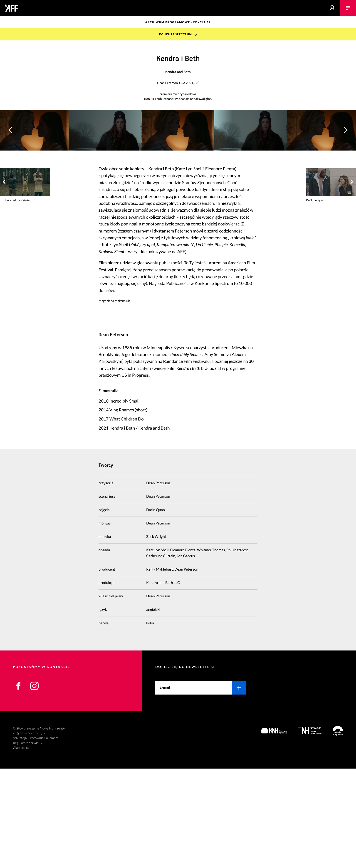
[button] (345, 180)
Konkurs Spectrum (175, 34)
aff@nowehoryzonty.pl (29, 832)
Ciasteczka (21, 847)
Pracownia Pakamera (43, 837)
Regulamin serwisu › (27, 842)
